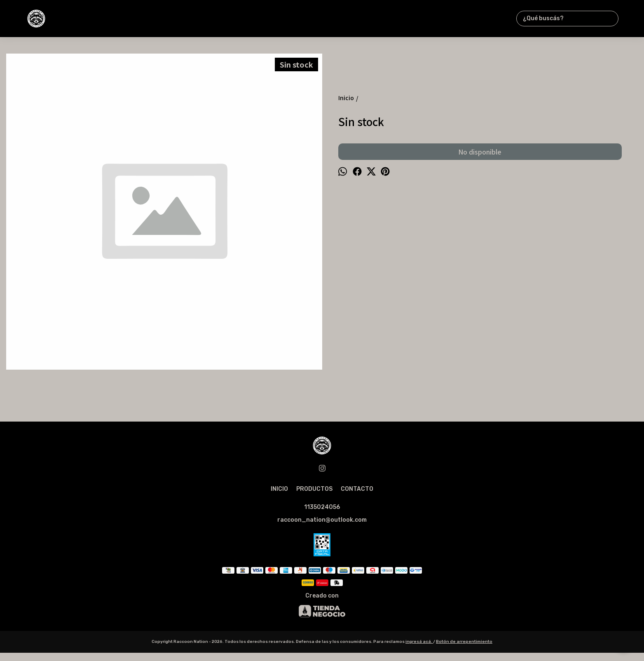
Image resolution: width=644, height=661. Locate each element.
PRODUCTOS (314, 489)
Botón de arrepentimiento (464, 642)
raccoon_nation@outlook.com (322, 520)
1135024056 (322, 507)
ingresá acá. (419, 642)
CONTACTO (357, 489)
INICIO (279, 489)
